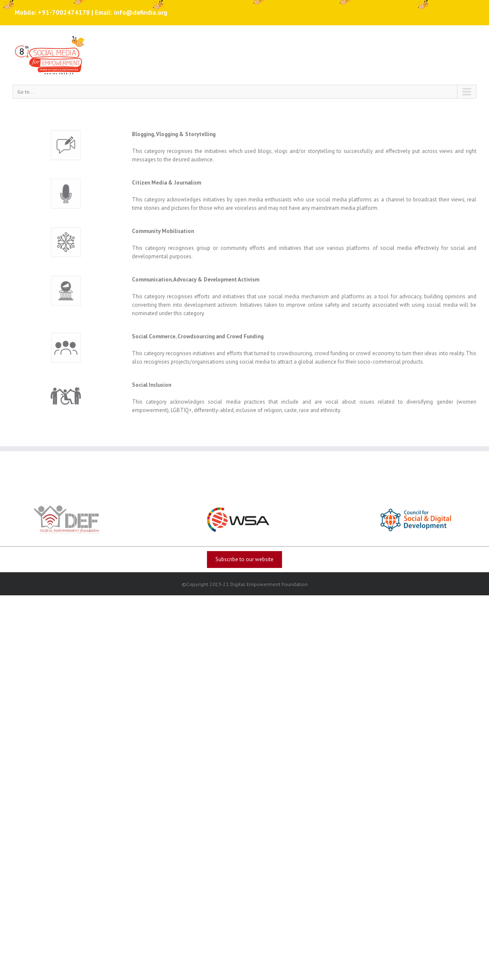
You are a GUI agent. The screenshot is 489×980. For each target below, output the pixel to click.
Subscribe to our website (244, 559)
